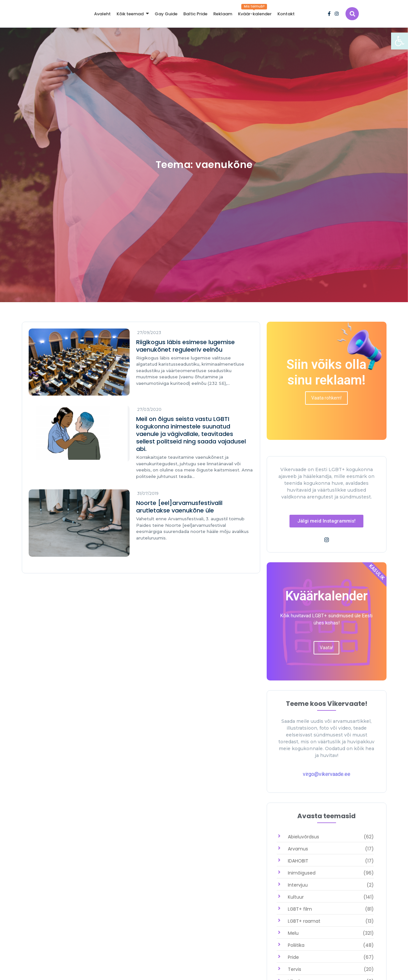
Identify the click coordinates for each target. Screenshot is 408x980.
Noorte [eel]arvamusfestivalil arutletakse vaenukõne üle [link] (179, 507)
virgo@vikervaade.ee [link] (327, 774)
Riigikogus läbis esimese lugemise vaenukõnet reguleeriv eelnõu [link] (185, 346)
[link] (400, 41)
